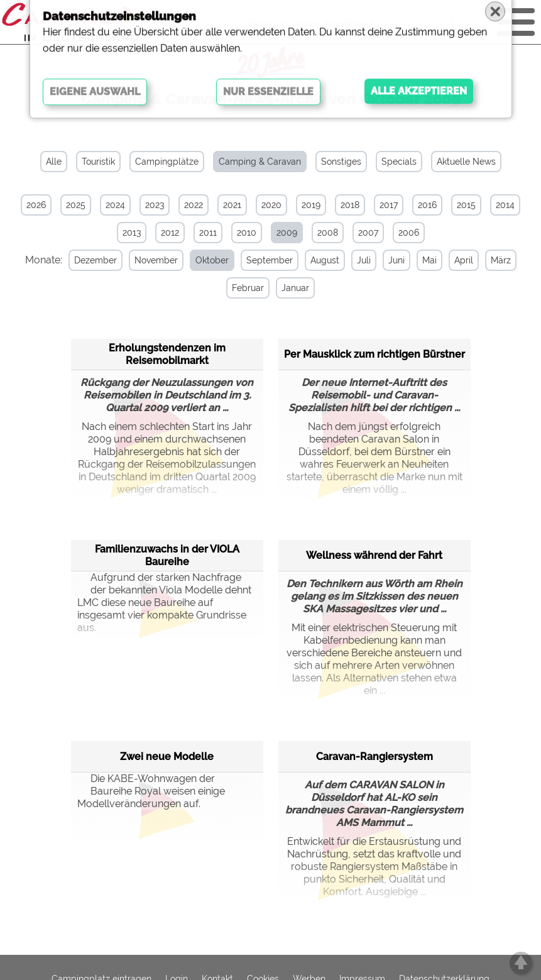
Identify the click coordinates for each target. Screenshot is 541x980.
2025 (76, 205)
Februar (243, 288)
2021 (232, 205)
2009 (287, 233)
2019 (311, 205)
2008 (328, 233)
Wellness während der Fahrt (374, 554)
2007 (368, 233)
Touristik (98, 162)
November (151, 260)
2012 (170, 233)
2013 (132, 233)
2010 (247, 233)
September (265, 260)
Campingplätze (167, 162)
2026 (36, 205)
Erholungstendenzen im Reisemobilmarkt (167, 353)
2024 (115, 205)
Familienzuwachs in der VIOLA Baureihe (167, 554)
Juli (359, 260)
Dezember (90, 260)
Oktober (207, 260)
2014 (505, 205)
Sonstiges (341, 162)
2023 (155, 205)
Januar (290, 288)
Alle (54, 162)
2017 (389, 205)
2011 (208, 233)
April (459, 260)
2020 (271, 205)
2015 (466, 205)
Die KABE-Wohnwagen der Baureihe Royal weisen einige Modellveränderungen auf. (151, 790)
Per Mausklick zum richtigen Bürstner (374, 353)
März (496, 260)
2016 (427, 205)
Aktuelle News (466, 162)
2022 (194, 205)
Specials (399, 162)
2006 (409, 233)
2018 (350, 205)
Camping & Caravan (260, 162)
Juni (391, 260)
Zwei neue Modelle (167, 755)
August (320, 260)
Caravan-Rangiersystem (374, 755)
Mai (424, 260)
